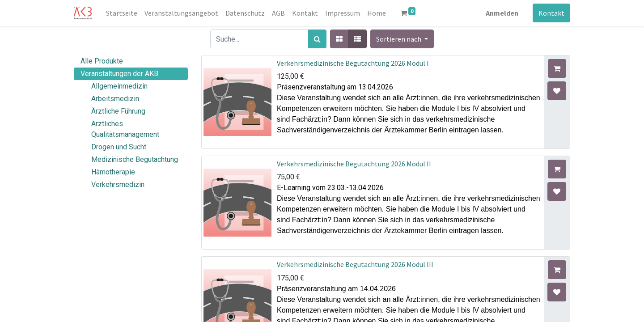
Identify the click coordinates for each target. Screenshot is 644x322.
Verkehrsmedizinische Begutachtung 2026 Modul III (355, 264)
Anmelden (502, 13)
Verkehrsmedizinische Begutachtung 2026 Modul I (353, 63)
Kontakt (551, 13)
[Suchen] (317, 39)
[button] (402, 39)
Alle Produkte (102, 61)
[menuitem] (122, 13)
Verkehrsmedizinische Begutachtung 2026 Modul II (354, 164)
